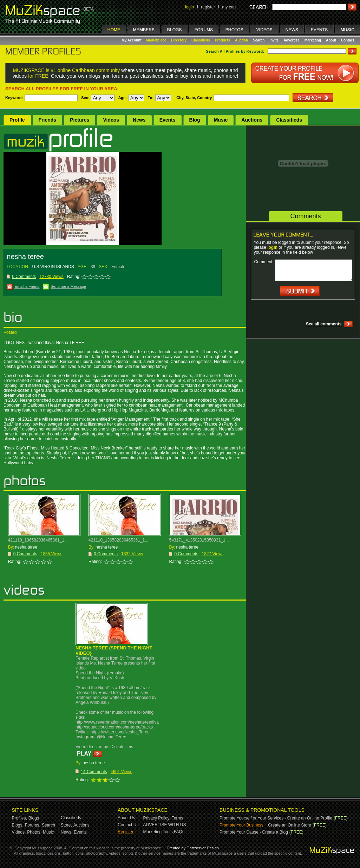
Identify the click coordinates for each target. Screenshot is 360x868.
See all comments (324, 324)
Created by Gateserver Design (193, 848)
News (139, 120)
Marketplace (156, 40)
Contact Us (128, 825)
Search (259, 40)
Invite (274, 40)
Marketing (313, 40)
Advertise (292, 40)
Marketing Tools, (159, 832)
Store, (66, 825)
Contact (348, 40)
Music (221, 120)
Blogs (34, 818)
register (208, 7)
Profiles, (19, 818)
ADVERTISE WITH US (165, 825)
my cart (229, 7)
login (189, 7)
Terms (178, 818)
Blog (195, 120)
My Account (132, 40)
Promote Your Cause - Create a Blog (254, 832)
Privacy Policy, (157, 818)
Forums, (33, 825)
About (331, 40)
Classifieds (201, 40)
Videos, (19, 832)
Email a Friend (27, 286)
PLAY (84, 754)
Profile (17, 120)
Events (168, 120)
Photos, (34, 832)
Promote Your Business (241, 825)
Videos (111, 120)
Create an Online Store (290, 825)
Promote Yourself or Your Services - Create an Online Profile (276, 818)
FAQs (179, 832)
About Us (126, 818)
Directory (179, 40)
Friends (48, 120)
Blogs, (18, 825)
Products (222, 40)
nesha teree (26, 547)
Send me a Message (68, 286)
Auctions (252, 120)
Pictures (80, 120)
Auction (241, 40)
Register (126, 832)
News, (67, 832)
